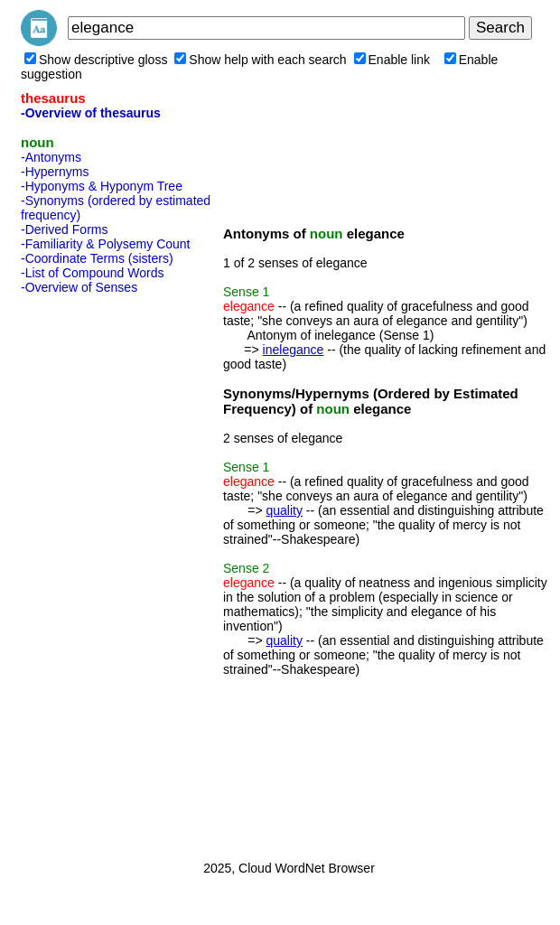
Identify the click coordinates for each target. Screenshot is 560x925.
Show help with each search (260, 60)
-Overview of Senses (79, 287)
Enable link (392, 60)
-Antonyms (51, 157)
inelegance (294, 350)
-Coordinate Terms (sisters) (97, 258)
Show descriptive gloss (96, 60)
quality (284, 510)
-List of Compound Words (92, 273)
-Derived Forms (64, 229)
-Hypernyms (55, 172)
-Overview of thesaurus (91, 113)
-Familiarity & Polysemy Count (106, 244)
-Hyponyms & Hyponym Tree (102, 186)
